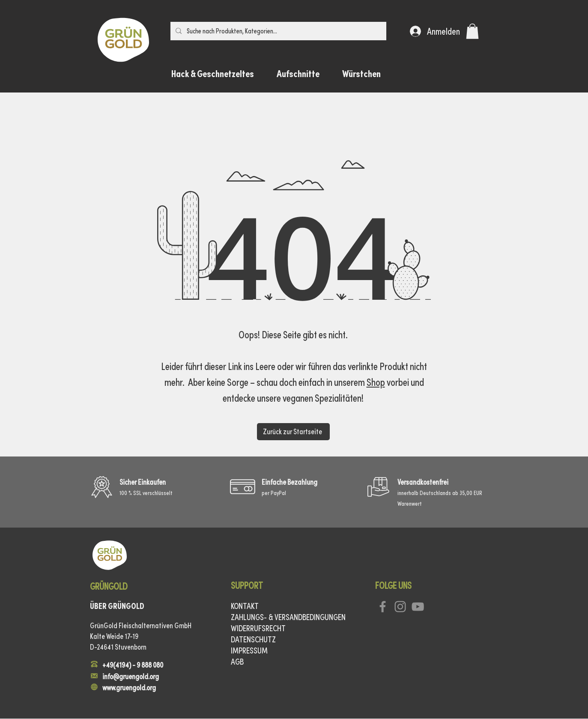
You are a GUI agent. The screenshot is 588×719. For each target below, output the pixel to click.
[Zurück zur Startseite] (293, 432)
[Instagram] (400, 607)
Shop (376, 382)
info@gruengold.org (131, 676)
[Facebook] (383, 607)
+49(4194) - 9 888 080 (133, 665)
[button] (472, 31)
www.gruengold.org (129, 688)
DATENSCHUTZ (253, 639)
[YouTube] (418, 607)
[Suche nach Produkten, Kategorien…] (278, 31)
